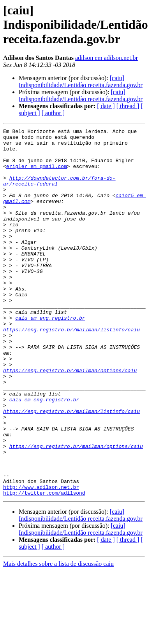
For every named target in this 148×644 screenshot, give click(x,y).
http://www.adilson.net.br (41, 559)
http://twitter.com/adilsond (44, 566)
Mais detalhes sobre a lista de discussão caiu (58, 637)
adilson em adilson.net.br (107, 58)
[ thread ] (128, 106)
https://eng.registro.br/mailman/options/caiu (70, 419)
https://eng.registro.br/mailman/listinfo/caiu (71, 370)
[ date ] (106, 106)
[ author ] (53, 113)
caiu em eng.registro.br (50, 356)
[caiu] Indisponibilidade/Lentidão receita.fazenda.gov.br (81, 81)
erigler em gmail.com (37, 174)
